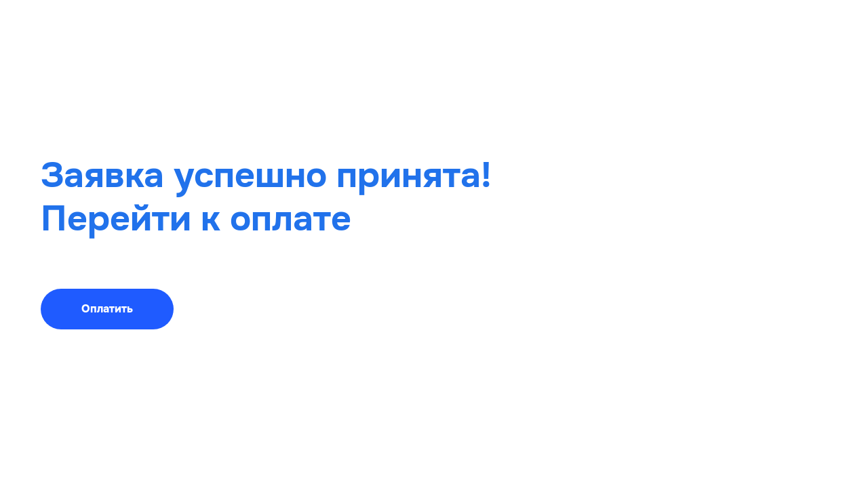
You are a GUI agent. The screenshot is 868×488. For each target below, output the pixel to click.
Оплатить (107, 309)
